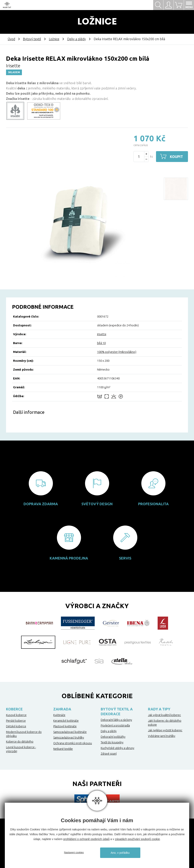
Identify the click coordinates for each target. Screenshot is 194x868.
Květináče (59, 715)
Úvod (11, 39)
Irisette (102, 334)
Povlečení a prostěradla (115, 726)
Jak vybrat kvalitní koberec (164, 715)
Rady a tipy (159, 709)
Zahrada (62, 709)
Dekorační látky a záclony (116, 720)
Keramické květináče (66, 721)
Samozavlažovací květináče (70, 732)
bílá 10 (101, 343)
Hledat (158, 5)
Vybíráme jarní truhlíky (162, 736)
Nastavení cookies (74, 853)
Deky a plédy (76, 39)
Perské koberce (16, 721)
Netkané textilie (63, 749)
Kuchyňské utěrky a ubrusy (118, 748)
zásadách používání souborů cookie (137, 839)
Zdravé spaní (109, 754)
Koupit (176, 157)
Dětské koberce (16, 726)
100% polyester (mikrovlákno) (117, 352)
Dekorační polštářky (113, 737)
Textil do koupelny (112, 742)
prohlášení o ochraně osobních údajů (86, 839)
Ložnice (54, 39)
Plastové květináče (65, 726)
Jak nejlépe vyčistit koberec (165, 730)
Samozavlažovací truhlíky (69, 738)
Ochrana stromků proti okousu (73, 743)
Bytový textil (32, 39)
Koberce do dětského (20, 742)
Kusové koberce (16, 715)
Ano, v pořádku (120, 853)
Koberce (14, 709)
